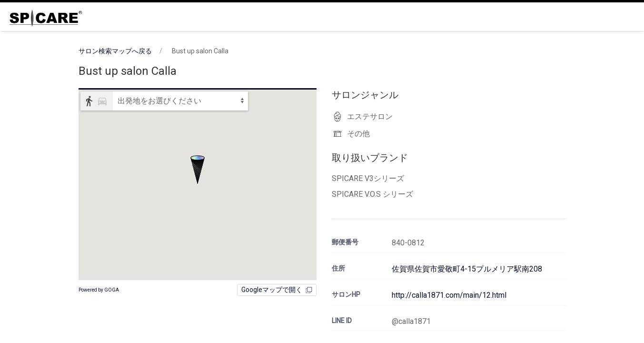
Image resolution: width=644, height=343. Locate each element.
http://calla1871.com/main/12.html (449, 295)
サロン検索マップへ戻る (115, 51)
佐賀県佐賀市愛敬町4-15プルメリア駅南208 (467, 269)
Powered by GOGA (99, 290)
